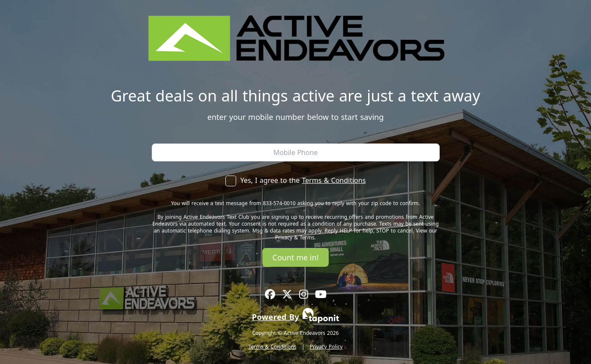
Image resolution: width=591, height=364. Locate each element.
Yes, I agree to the (296, 180)
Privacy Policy (326, 347)
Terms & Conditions (334, 180)
